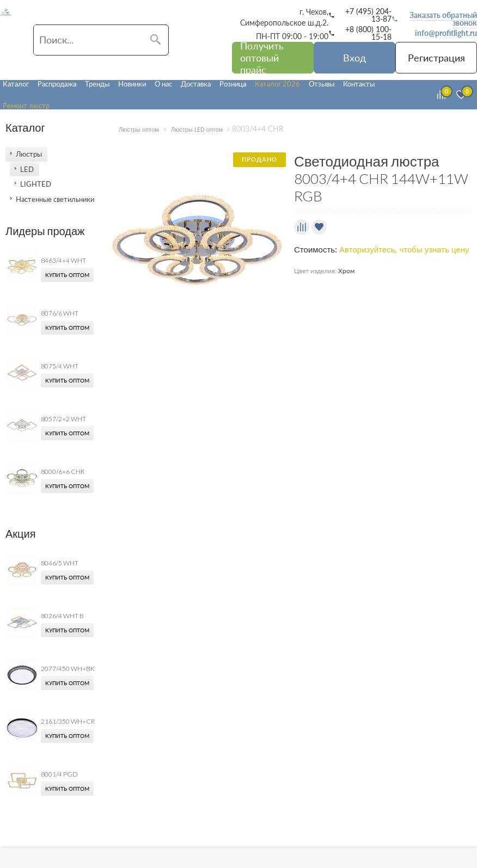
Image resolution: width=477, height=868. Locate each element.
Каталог (16, 84)
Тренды (97, 84)
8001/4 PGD (59, 774)
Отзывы (322, 84)
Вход (354, 58)
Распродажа (57, 84)
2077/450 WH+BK (68, 669)
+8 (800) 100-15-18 (368, 33)
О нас (163, 84)
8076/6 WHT (60, 313)
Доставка (196, 84)
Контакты (359, 84)
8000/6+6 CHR (63, 472)
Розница (233, 84)
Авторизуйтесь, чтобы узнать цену (404, 250)
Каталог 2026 (277, 84)
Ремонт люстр (26, 106)
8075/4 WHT (60, 366)
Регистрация (436, 58)
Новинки (132, 84)
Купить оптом (67, 275)
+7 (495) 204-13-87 (368, 15)
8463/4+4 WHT (63, 260)
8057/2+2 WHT (63, 419)
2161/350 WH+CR (68, 721)
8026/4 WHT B (62, 616)
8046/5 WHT (60, 563)
